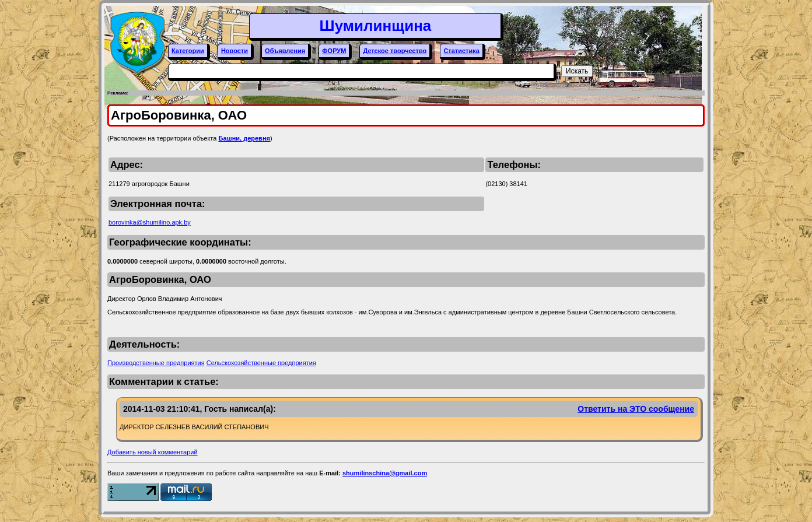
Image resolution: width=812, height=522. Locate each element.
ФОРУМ (334, 51)
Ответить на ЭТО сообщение (636, 409)
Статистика (461, 51)
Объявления (285, 51)
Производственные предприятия (156, 363)
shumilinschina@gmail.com (385, 473)
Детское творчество (395, 51)
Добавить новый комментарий (153, 452)
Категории (188, 51)
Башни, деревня (244, 138)
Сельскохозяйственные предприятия (261, 363)
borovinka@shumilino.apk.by (150, 222)
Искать (577, 71)
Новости (235, 51)
